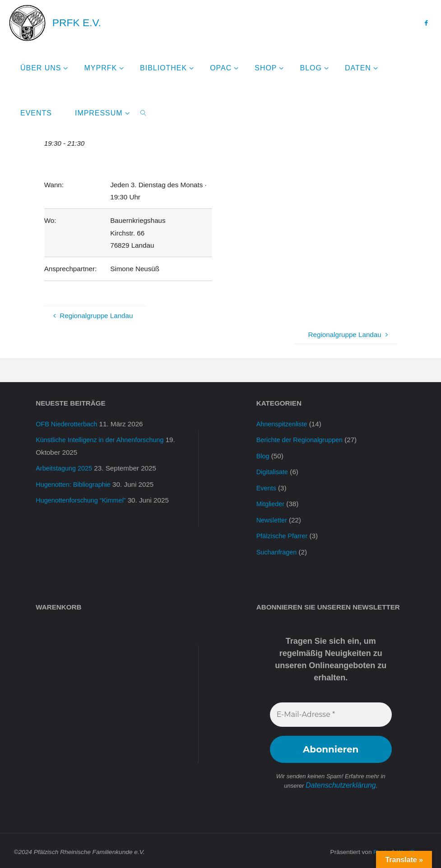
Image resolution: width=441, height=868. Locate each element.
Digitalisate (273, 471)
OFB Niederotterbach (68, 424)
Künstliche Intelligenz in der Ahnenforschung (103, 440)
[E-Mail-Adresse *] (331, 712)
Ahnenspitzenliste (283, 424)
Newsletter (273, 519)
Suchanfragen (278, 550)
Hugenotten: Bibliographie (75, 483)
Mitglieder (271, 503)
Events (267, 487)
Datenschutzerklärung (341, 783)
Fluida (378, 848)
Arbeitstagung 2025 (65, 468)
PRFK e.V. (77, 23)
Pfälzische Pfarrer (283, 534)
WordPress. (411, 848)
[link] (144, 113)
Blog (263, 455)
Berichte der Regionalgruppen (302, 440)
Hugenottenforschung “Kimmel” (83, 499)
